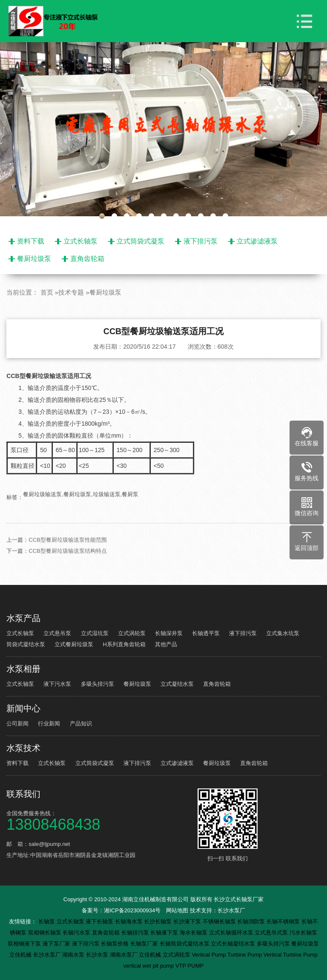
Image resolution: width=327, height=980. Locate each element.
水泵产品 (23, 618)
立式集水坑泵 (283, 633)
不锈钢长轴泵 (220, 921)
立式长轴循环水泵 (232, 933)
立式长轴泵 (80, 241)
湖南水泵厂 (125, 955)
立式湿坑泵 (95, 633)
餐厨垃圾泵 (34, 259)
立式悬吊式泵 (272, 933)
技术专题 (71, 292)
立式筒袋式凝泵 (141, 241)
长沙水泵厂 (231, 910)
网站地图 (177, 910)
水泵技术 (23, 748)
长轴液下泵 (165, 933)
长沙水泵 (98, 955)
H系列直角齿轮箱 (124, 644)
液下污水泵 (57, 684)
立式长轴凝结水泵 (234, 944)
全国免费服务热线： (100, 820)
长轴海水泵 (130, 921)
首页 (47, 292)
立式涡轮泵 (132, 633)
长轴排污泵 (136, 933)
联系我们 (23, 794)
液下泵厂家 (57, 944)
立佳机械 (21, 955)
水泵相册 (23, 669)
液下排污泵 (201, 241)
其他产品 (166, 644)
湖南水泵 (74, 955)
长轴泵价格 (116, 944)
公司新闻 (17, 724)
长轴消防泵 (252, 921)
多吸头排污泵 (98, 684)
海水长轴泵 (194, 933)
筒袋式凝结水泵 (26, 644)
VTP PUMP (189, 966)
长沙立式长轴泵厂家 (239, 899)
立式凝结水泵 (177, 684)
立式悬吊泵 (57, 633)
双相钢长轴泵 (46, 933)
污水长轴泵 (303, 933)
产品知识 (81, 724)
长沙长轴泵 (159, 921)
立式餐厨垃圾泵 (74, 644)
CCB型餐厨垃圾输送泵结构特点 (67, 563)
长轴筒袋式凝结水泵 (185, 944)
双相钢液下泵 (25, 944)
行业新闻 (49, 724)
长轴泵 (47, 921)
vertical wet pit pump (149, 966)
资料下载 (31, 241)
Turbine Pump (245, 955)
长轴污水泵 (77, 933)
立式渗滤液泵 (257, 241)
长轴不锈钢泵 (284, 921)
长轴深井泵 (169, 633)
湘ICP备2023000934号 (132, 910)
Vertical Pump (209, 955)
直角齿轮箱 (87, 259)
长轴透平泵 (206, 633)
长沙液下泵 (188, 921)
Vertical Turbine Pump (291, 955)
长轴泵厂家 (145, 944)
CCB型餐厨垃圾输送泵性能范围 (67, 552)
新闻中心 (23, 708)
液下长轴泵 (100, 921)
